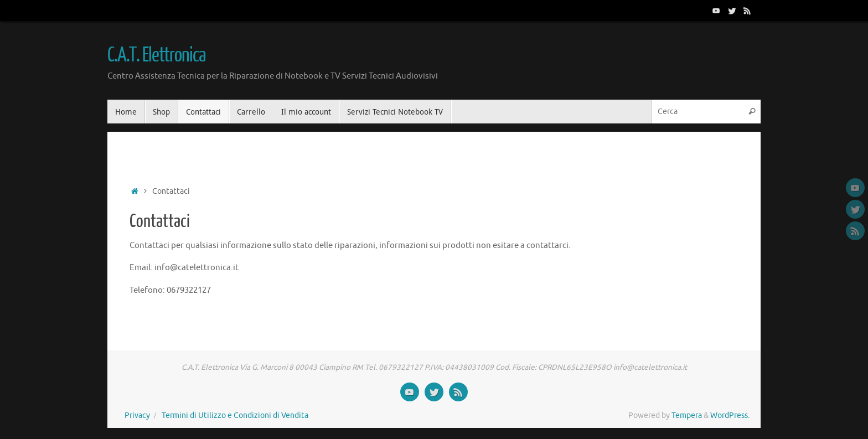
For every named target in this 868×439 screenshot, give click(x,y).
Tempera (687, 415)
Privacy (137, 415)
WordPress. (730, 415)
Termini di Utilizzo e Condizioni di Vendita (235, 415)
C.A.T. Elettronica (156, 55)
